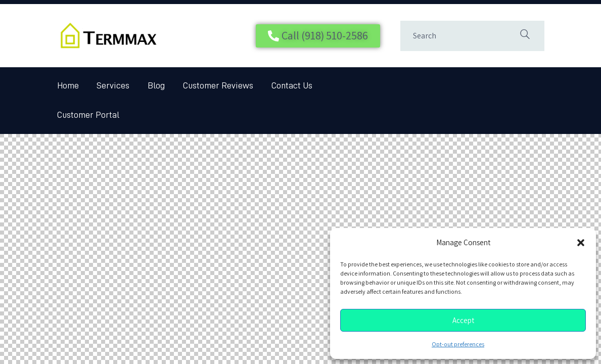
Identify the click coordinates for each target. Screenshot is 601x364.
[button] (581, 243)
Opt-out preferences (458, 344)
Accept (463, 321)
